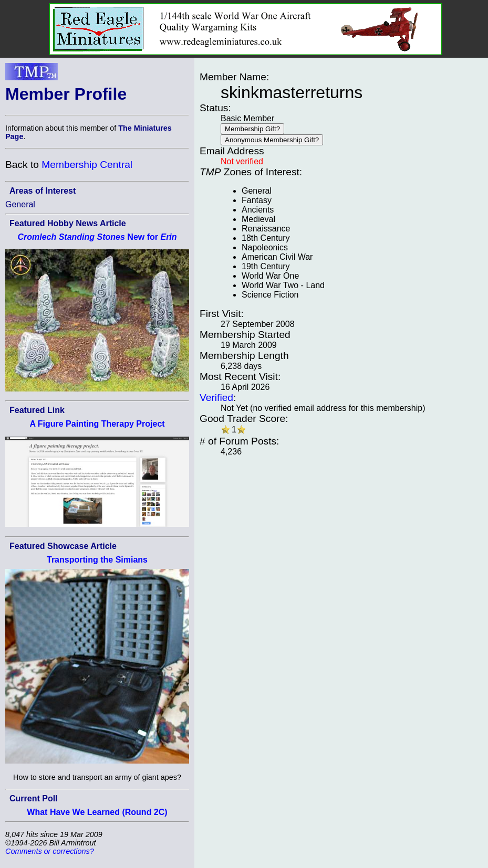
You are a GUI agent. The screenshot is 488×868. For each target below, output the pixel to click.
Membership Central (87, 165)
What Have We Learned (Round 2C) (97, 812)
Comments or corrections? (50, 851)
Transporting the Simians (97, 560)
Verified (216, 398)
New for (97, 237)
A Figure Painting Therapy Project (97, 424)
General (20, 204)
